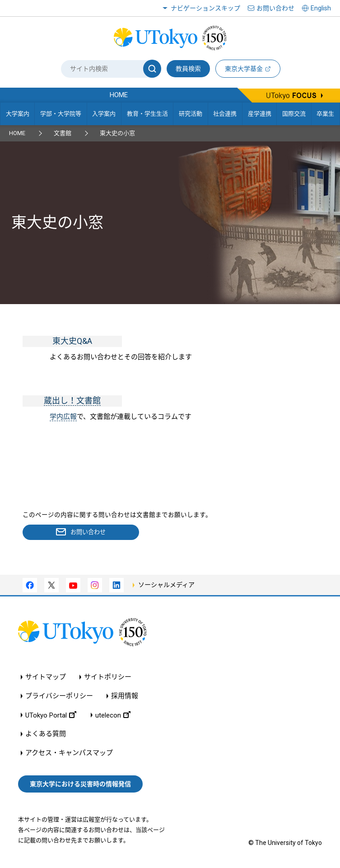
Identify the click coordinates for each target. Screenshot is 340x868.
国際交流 (294, 114)
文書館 (63, 133)
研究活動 (191, 114)
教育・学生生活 (147, 114)
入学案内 (104, 114)
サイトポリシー (108, 678)
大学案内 (18, 114)
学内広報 (63, 417)
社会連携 (225, 114)
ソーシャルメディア (166, 586)
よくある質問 (46, 734)
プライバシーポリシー (59, 697)
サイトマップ (46, 678)
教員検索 (188, 69)
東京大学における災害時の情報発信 (80, 784)
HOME (17, 133)
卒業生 (325, 114)
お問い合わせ (275, 8)
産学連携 (260, 114)
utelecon (113, 716)
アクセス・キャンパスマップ (69, 753)
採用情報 (125, 697)
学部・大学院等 (61, 114)
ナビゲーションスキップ (205, 8)
